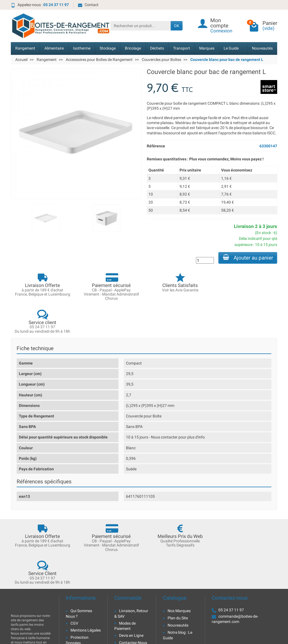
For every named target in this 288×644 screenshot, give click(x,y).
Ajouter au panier (248, 258)
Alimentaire (54, 48)
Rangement (25, 48)
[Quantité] (205, 260)
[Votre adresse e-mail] (132, 606)
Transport (182, 48)
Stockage (108, 48)
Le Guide (231, 48)
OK (177, 26)
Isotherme (82, 48)
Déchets (157, 48)
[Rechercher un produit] (141, 26)
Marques (207, 48)
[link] (245, 613)
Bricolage (133, 48)
